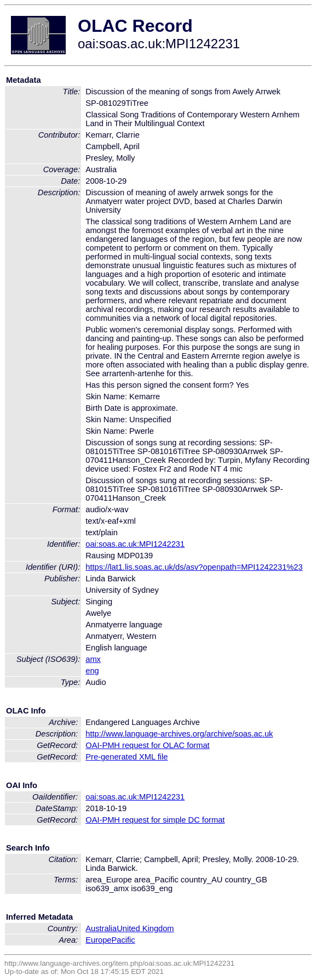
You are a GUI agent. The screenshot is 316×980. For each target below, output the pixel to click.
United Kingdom (145, 928)
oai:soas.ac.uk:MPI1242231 (135, 544)
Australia (101, 928)
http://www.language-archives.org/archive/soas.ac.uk (179, 734)
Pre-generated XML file (127, 757)
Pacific (123, 940)
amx (93, 659)
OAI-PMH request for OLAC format (147, 745)
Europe (98, 940)
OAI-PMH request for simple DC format (155, 820)
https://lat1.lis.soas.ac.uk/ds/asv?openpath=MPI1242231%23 (194, 567)
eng (92, 671)
